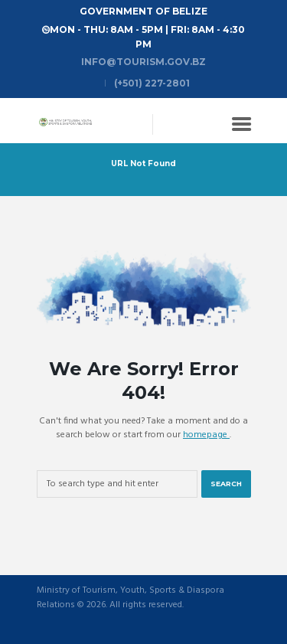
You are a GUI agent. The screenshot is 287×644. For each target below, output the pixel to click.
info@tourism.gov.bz (143, 62)
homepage (206, 435)
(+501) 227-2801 (152, 83)
